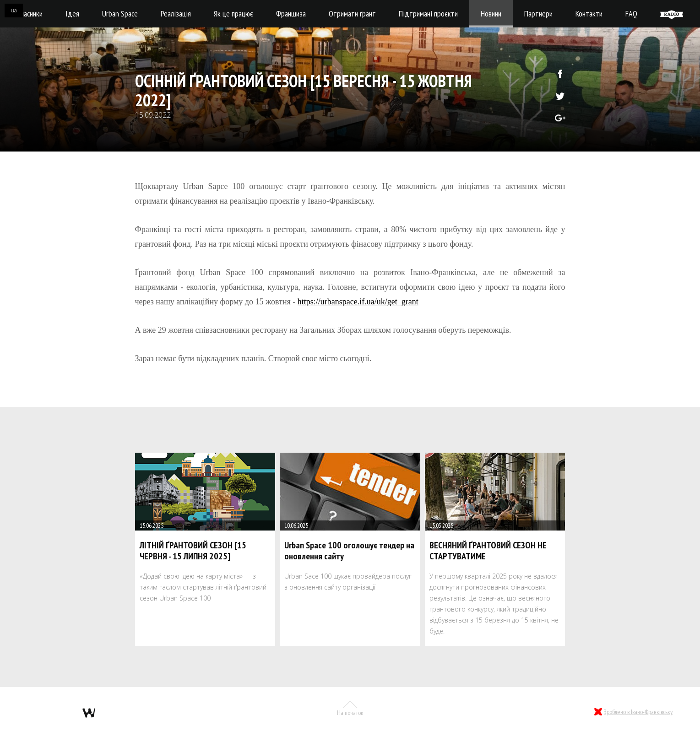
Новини (491, 14)
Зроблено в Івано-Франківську (638, 712)
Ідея (72, 14)
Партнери (538, 14)
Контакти (589, 14)
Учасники (30, 14)
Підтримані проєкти (428, 14)
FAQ (631, 14)
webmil (89, 713)
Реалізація (176, 14)
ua (14, 10)
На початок (350, 709)
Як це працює (233, 14)
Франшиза (291, 14)
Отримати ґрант (352, 14)
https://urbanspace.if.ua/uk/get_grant (358, 302)
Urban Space (120, 14)
